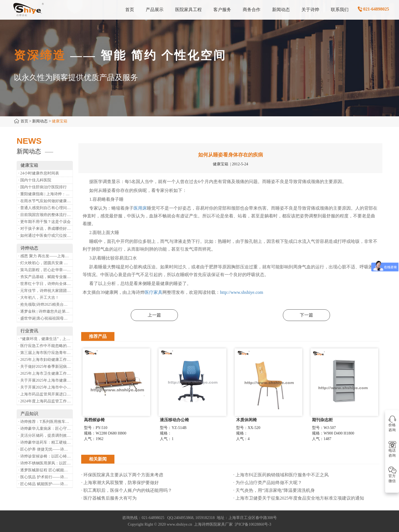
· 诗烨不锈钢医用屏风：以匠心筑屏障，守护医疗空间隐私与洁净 (45, 463)
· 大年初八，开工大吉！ (39, 298)
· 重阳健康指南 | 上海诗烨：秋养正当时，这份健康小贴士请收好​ (45, 194)
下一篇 (306, 315)
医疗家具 (154, 292)
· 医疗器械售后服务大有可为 (109, 498)
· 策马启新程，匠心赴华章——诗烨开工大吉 (45, 270)
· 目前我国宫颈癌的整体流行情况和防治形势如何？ (45, 215)
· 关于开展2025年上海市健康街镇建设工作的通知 (45, 380)
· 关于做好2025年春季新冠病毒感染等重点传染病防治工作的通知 (45, 367)
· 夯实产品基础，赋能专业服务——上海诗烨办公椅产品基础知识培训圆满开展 (45, 277)
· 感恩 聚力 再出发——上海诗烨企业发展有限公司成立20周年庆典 (45, 256)
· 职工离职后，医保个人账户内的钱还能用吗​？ (127, 490)
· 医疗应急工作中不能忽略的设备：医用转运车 (45, 346)
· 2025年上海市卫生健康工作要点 (45, 373)
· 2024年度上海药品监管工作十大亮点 (45, 401)
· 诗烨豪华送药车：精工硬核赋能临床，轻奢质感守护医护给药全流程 (45, 442)
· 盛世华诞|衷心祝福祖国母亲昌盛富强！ (45, 318)
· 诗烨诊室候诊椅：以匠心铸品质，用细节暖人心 (45, 456)
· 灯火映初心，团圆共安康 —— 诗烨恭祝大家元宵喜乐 (45, 263)
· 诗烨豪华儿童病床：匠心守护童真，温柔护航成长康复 (45, 429)
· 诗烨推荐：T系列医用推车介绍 (45, 422)
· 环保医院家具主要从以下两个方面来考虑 (122, 475)
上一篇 (154, 315)
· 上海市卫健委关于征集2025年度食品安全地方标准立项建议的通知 (299, 498)
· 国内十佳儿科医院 (35, 180)
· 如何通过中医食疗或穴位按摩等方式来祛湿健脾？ (45, 236)
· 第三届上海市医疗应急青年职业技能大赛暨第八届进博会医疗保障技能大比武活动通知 (45, 353)
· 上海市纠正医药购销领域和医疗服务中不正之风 (281, 475)
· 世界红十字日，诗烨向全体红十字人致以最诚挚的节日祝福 (45, 284)
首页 (24, 121)
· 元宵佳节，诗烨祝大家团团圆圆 (45, 291)
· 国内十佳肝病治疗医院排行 (43, 187)
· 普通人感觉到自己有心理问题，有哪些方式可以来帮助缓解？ (45, 208)
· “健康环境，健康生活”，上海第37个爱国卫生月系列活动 (45, 339)
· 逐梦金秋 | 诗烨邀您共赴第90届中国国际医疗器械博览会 (45, 311)
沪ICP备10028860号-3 (253, 524)
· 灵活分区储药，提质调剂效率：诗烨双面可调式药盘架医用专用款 (45, 435)
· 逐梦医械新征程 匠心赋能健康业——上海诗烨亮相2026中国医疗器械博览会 (45, 470)
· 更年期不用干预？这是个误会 (44, 222)
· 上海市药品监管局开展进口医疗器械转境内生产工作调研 (45, 394)
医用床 (140, 208)
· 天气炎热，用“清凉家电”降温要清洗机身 (274, 490)
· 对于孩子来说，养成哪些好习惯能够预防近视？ (45, 229)
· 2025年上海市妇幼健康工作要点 (45, 360)
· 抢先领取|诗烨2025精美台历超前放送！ (45, 304)
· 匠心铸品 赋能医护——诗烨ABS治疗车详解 (45, 484)
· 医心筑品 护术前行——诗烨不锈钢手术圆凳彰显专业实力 (45, 477)
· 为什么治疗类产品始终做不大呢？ (268, 483)
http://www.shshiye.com (241, 292)
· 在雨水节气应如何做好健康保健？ (45, 201)
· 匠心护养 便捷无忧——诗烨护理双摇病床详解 (45, 449)
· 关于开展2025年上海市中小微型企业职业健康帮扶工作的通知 (45, 387)
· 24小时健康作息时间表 (39, 173)
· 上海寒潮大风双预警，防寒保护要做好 (120, 483)
